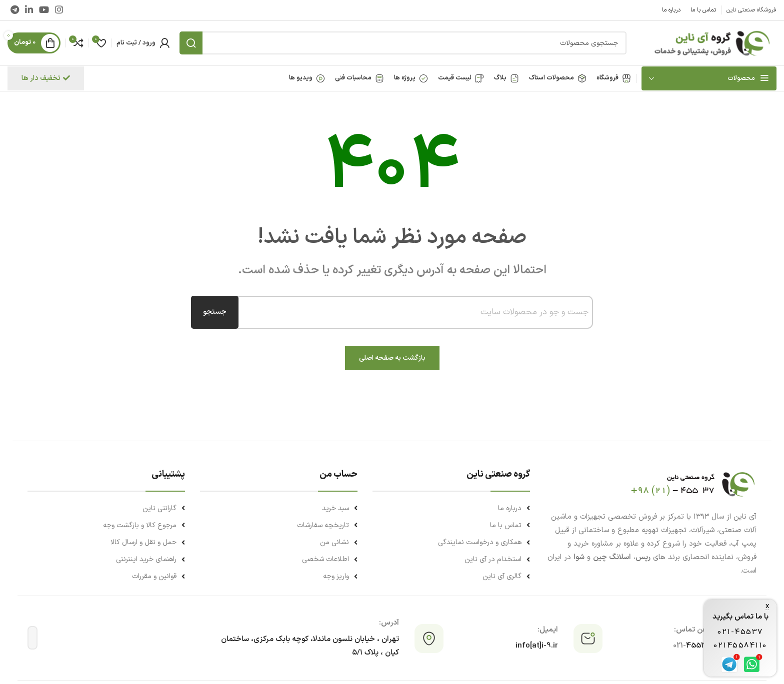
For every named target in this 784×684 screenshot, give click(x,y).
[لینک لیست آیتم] (451, 508)
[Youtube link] (44, 10)
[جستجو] (403, 43)
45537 (692, 646)
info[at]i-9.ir (537, 646)
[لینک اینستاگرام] (59, 10)
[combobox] (410, 312)
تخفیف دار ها (46, 78)
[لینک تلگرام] (15, 10)
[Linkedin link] (29, 10)
